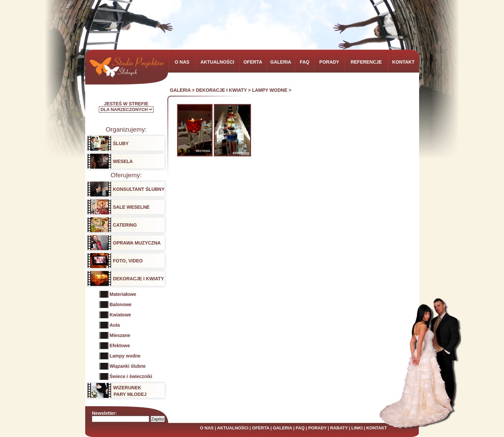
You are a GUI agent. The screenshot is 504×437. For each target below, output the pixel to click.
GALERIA (180, 90)
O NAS (207, 428)
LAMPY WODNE (270, 90)
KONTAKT (377, 428)
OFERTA (261, 428)
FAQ (300, 428)
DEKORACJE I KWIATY (221, 90)
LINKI (357, 428)
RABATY (339, 428)
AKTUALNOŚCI (233, 428)
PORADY (317, 428)
